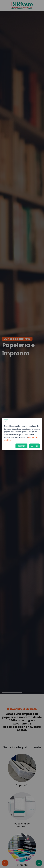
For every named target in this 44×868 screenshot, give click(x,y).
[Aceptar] (35, 446)
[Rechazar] (21, 446)
